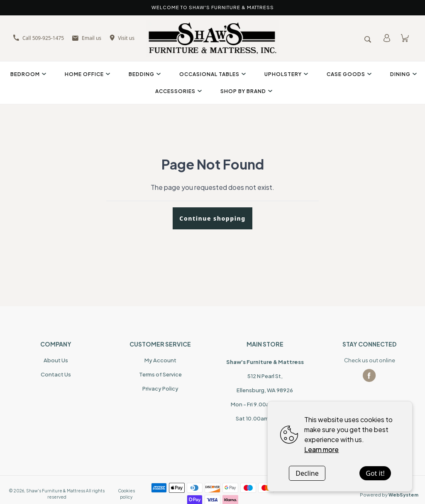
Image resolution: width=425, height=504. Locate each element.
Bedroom (27, 74)
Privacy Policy (160, 388)
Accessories (177, 91)
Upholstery (285, 74)
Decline (307, 473)
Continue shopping (212, 218)
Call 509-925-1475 (39, 38)
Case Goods (348, 74)
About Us (56, 360)
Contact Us (56, 374)
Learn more (321, 449)
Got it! (375, 473)
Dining (402, 74)
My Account (160, 360)
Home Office (86, 74)
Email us (87, 38)
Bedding (144, 74)
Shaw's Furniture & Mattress (56, 491)
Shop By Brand (245, 91)
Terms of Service (160, 374)
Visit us (122, 38)
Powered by (389, 495)
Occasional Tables (211, 74)
